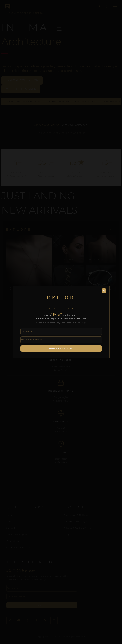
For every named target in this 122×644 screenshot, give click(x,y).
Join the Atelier (61, 349)
